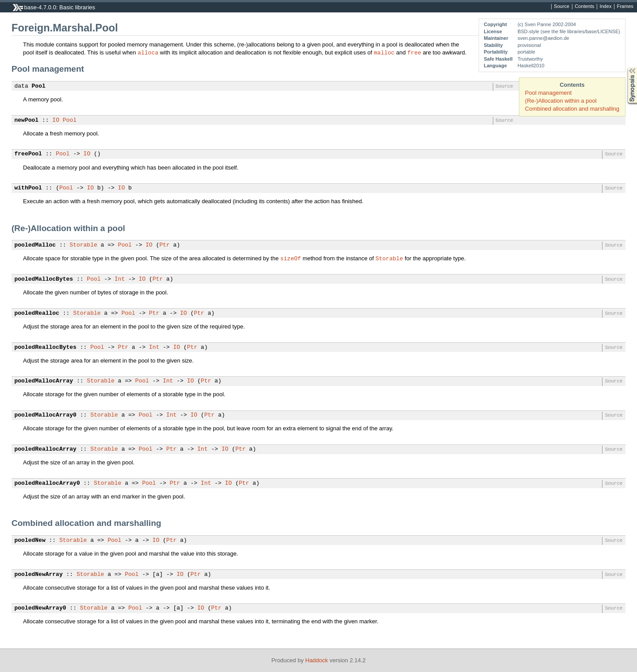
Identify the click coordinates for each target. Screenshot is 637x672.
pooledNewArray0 (40, 608)
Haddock (317, 660)
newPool (27, 120)
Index (605, 7)
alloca (148, 52)
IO (56, 120)
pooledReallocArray (46, 449)
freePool (28, 154)
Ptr (164, 245)
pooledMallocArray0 (46, 415)
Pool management (549, 93)
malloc (384, 52)
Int (120, 279)
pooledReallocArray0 (47, 483)
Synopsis (625, 68)
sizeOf (291, 258)
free (414, 52)
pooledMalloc (35, 245)
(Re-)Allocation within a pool (561, 101)
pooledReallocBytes (46, 348)
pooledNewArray (39, 575)
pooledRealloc (37, 313)
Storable (83, 245)
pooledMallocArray (44, 381)
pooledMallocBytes (44, 279)
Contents (584, 7)
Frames (625, 7)
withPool (28, 188)
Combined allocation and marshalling (572, 109)
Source (562, 7)
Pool (39, 86)
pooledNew (30, 541)
